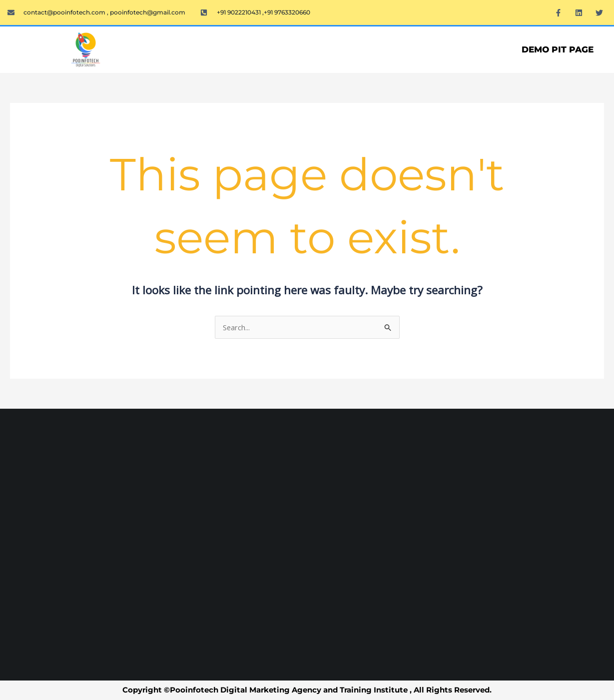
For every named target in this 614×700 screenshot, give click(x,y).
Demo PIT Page (558, 49)
